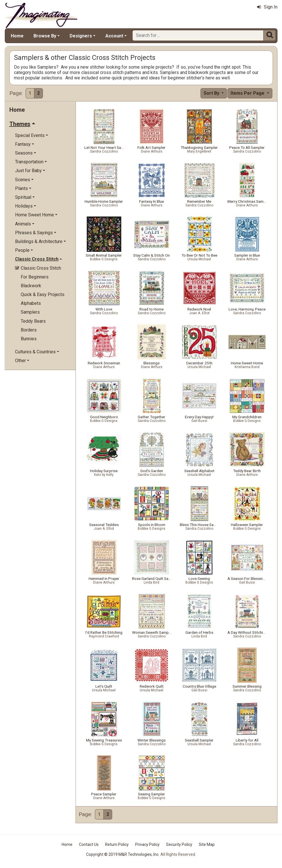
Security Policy (179, 844)
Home (17, 36)
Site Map (207, 844)
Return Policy (117, 844)
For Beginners (35, 277)
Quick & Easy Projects (43, 294)
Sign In (267, 7)
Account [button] (114, 36)
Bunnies (29, 339)
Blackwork (31, 286)
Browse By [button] (45, 36)
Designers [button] (81, 36)
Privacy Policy (147, 844)
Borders (29, 330)
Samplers (30, 312)
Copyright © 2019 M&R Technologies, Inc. (123, 854)
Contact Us (89, 844)
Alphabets (31, 303)
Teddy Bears (33, 321)
